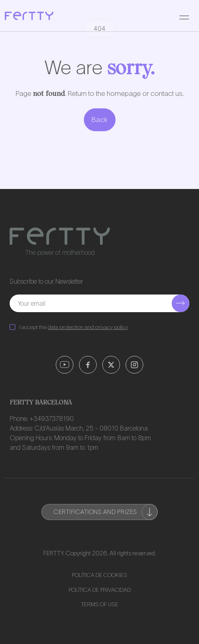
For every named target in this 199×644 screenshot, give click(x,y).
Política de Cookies (99, 575)
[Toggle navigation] (184, 16)
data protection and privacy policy (88, 327)
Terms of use (100, 604)
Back (100, 120)
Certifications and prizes (106, 512)
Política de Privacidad (100, 590)
